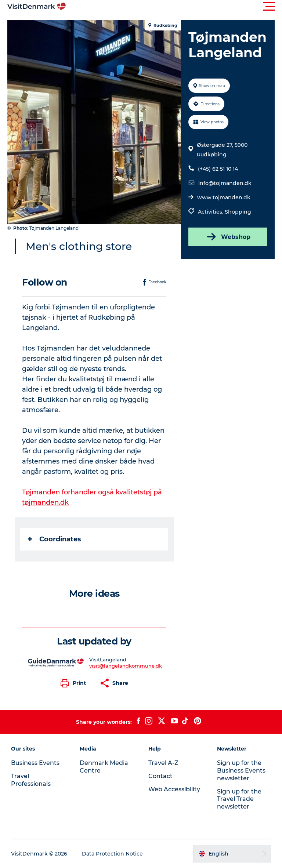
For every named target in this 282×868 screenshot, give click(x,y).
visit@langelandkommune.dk (126, 666)
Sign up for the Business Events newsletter (241, 771)
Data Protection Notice (112, 854)
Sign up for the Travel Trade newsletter (239, 799)
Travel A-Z (163, 763)
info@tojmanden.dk (225, 183)
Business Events (35, 763)
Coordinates (55, 539)
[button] (174, 7)
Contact (160, 776)
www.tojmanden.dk (224, 197)
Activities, (211, 212)
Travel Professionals (31, 780)
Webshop (228, 237)
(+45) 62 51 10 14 (218, 169)
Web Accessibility (174, 789)
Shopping (238, 212)
